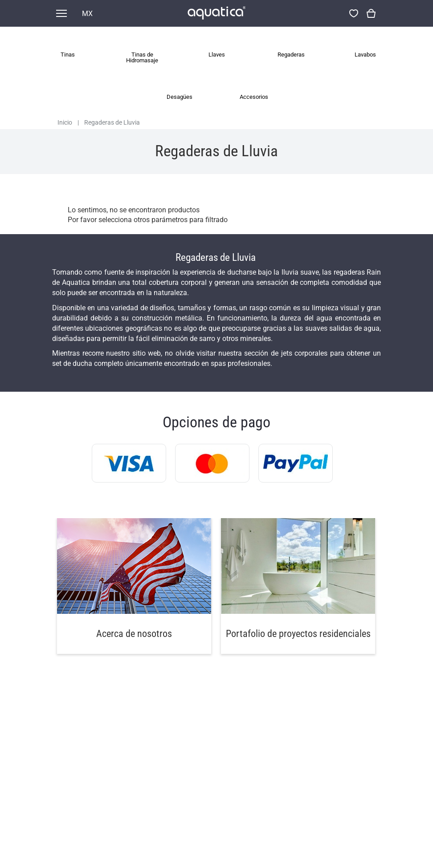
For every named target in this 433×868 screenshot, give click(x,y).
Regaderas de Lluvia (112, 122)
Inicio (65, 122)
